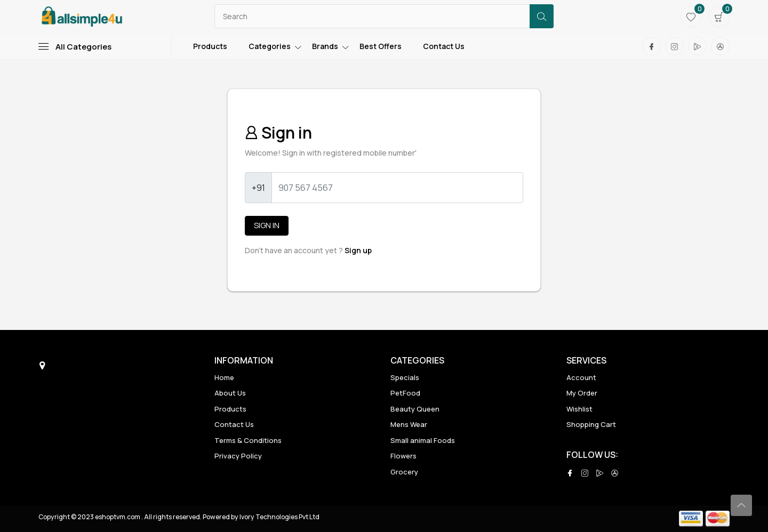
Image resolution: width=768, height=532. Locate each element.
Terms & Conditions (248, 440)
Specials (405, 377)
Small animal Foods (423, 440)
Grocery (404, 472)
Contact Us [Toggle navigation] (444, 46)
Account (581, 377)
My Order (582, 393)
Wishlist (579, 409)
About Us (230, 393)
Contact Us (234, 424)
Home (224, 377)
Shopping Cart (591, 424)
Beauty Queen (415, 409)
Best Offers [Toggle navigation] (381, 46)
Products (230, 409)
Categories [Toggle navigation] (270, 46)
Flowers (403, 456)
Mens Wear (409, 424)
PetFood (405, 393)
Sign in (267, 225)
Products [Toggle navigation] (210, 46)
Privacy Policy (238, 456)
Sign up (358, 250)
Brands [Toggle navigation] (325, 46)
